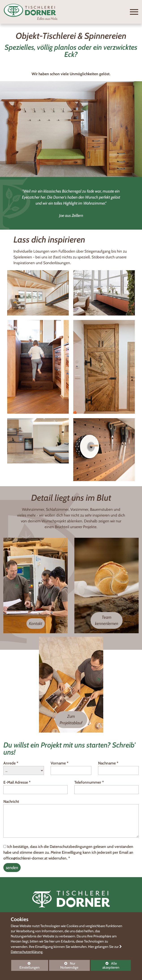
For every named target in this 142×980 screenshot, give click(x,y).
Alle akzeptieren (105, 965)
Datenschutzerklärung (27, 952)
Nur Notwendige (64, 966)
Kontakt (36, 623)
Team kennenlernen (107, 620)
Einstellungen (25, 966)
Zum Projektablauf (71, 719)
